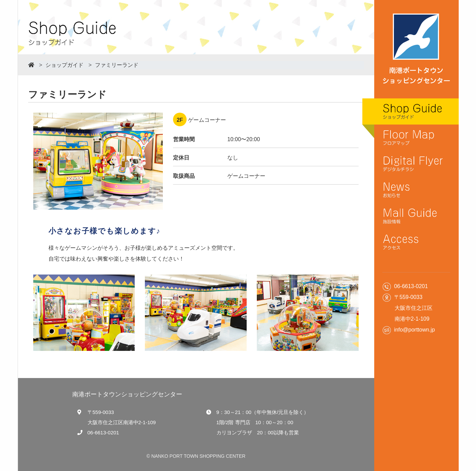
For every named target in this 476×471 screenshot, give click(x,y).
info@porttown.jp (415, 330)
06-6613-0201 (103, 432)
